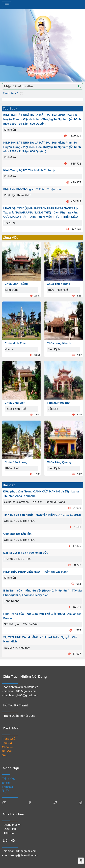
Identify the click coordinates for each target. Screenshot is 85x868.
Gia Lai (10, 349)
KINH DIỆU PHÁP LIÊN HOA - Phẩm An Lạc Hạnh (36, 572)
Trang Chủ (9, 739)
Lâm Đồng (12, 290)
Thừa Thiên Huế (16, 409)
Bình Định (54, 349)
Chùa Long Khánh (59, 343)
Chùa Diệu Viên (15, 403)
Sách (5, 755)
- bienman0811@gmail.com (19, 691)
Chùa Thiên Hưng (59, 284)
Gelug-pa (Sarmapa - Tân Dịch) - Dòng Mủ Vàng (34, 502)
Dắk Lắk (53, 409)
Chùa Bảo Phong (16, 462)
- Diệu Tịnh (9, 829)
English (7, 783)
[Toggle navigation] (7, 5)
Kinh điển (10, 130)
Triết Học (10, 223)
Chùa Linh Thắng (16, 284)
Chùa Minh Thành (16, 343)
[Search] (39, 86)
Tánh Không (12, 601)
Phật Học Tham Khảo (18, 195)
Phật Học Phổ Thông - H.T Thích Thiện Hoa (32, 189)
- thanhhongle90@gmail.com (20, 695)
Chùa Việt (8, 747)
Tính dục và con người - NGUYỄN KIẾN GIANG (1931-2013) (42, 515)
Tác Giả (7, 743)
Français (7, 787)
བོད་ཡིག (6, 791)
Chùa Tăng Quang (59, 462)
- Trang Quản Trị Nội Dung (19, 716)
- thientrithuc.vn (12, 825)
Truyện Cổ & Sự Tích (17, 559)
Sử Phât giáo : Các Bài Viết (21, 624)
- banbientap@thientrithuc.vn (20, 687)
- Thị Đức (8, 833)
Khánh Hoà (12, 468)
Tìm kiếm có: (13, 93)
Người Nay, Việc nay (17, 648)
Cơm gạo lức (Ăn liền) (18, 534)
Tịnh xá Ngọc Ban (59, 403)
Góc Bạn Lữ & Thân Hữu (20, 521)
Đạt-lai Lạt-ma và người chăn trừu (26, 553)
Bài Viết (7, 751)
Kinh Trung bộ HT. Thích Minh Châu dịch (30, 170)
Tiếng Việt (8, 779)
